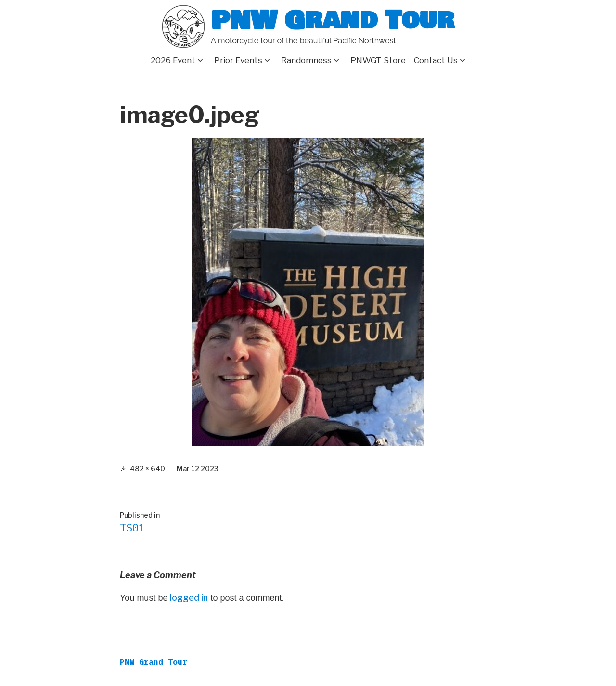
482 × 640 (148, 469)
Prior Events (238, 60)
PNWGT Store (378, 60)
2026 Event (173, 60)
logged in (189, 598)
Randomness (306, 60)
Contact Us (436, 60)
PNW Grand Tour (333, 20)
